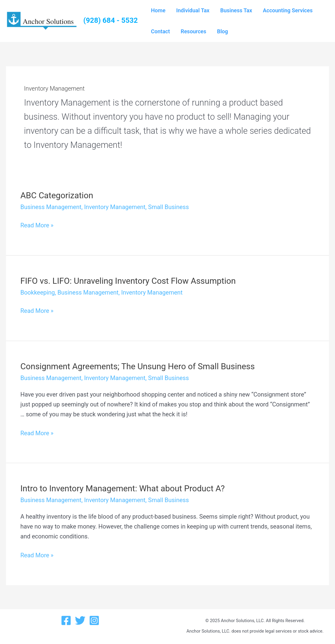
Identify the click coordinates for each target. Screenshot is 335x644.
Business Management (51, 207)
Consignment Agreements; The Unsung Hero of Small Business (138, 366)
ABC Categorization (57, 195)
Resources (193, 31)
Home (158, 10)
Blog (222, 31)
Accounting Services (288, 10)
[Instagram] (94, 620)
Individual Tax (193, 10)
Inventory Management (115, 207)
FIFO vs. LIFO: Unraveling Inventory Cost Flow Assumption (128, 281)
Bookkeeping (38, 292)
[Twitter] (80, 620)
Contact (160, 31)
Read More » (37, 225)
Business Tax (236, 10)
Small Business (168, 207)
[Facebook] (66, 620)
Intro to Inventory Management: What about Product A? (123, 488)
